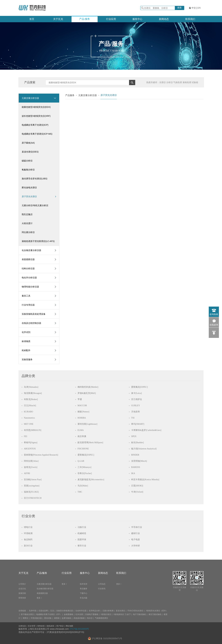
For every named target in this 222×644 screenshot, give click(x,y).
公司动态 (102, 584)
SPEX (134, 436)
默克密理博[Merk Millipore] (90, 443)
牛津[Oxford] (137, 492)
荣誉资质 (22, 598)
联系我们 (190, 19)
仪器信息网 (43, 611)
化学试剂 (26, 332)
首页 (32, 19)
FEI (26, 436)
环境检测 (28, 533)
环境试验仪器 (36, 618)
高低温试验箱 (79, 618)
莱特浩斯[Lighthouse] (87, 424)
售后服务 (84, 589)
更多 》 (40, 598)
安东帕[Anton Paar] (33, 480)
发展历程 (22, 593)
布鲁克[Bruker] (31, 399)
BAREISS (136, 467)
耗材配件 (26, 350)
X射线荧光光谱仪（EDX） (157, 611)
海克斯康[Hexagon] (33, 393)
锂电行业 (28, 527)
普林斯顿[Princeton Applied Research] (41, 455)
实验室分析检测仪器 (65, 611)
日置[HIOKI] (137, 486)
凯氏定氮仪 (27, 214)
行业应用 (111, 19)
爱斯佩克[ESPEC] (139, 387)
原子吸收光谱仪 (27, 614)
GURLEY (136, 406)
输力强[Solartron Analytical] (144, 449)
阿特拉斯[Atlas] (31, 461)
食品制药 (28, 540)
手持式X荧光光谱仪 (135, 611)
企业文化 (22, 589)
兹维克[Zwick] (31, 467)
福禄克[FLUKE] (31, 492)
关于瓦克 (58, 19)
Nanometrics (29, 418)
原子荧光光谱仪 (39, 196)
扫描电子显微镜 (92, 614)
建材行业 (136, 533)
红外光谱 (79, 614)
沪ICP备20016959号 (79, 629)
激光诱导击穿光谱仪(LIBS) (35, 179)
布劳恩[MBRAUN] (33, 430)
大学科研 (136, 546)
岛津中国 (33, 611)
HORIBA (82, 418)
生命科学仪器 (81, 611)
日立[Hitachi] (30, 406)
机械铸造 (82, 533)
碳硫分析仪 (27, 161)
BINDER (135, 455)
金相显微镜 (68, 614)
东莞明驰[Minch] (139, 461)
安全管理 (32, 626)
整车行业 (82, 546)
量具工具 (26, 296)
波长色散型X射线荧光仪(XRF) (36, 116)
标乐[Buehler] (138, 443)
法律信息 (22, 626)
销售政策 (41, 626)
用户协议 (60, 626)
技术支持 (84, 584)
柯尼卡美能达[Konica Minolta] (145, 480)
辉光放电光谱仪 (29, 188)
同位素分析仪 (28, 232)
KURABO (28, 412)
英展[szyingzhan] (32, 486)
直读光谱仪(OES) (30, 152)
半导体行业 (137, 527)
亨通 (80, 399)
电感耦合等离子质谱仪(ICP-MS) (37, 134)
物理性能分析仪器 (30, 287)
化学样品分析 (94, 611)
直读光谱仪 (120, 611)
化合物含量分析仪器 (31, 250)
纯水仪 (90, 618)
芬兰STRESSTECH (33, 498)
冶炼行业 (82, 527)
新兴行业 (28, 546)
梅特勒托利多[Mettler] (88, 387)
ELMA (81, 430)
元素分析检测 (108, 611)
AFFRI (27, 473)
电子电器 (136, 540)
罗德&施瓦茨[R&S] (87, 393)
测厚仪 (25, 618)
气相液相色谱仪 (101, 618)
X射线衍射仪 (106, 614)
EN (199, 8)
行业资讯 (102, 589)
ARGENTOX (30, 449)
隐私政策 (50, 626)
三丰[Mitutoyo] (84, 467)
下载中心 (84, 593)
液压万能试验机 (155, 614)
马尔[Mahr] (83, 486)
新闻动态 (164, 19)
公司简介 (22, 584)
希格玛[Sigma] (31, 443)
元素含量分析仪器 (30, 98)
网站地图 (69, 626)
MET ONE (29, 424)
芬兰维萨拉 (137, 399)
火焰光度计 (27, 223)
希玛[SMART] (138, 424)
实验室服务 (27, 359)
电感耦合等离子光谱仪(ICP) (35, 125)
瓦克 (52, 611)
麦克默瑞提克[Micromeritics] (91, 480)
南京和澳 (82, 436)
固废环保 (82, 540)
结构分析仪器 (28, 268)
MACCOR (82, 406)
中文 (194, 8)
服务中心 (137, 19)
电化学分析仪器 (29, 278)
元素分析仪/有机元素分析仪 (35, 205)
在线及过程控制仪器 (31, 323)
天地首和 (136, 412)
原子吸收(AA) (28, 143)
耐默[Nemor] (83, 412)
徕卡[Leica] (136, 393)
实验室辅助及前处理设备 (34, 314)
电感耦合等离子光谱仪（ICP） (49, 614)
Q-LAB (81, 461)
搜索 (179, 8)
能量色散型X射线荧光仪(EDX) (36, 107)
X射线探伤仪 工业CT (122, 614)
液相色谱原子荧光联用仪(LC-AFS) (38, 241)
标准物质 (26, 341)
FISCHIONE (83, 449)
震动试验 (48, 618)
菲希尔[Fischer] (85, 473)
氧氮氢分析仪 (28, 170)
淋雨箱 (57, 618)
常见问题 (84, 598)
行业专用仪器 (28, 305)
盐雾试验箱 (66, 618)
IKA (133, 473)
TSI (133, 418)
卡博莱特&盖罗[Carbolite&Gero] (146, 430)
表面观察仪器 (28, 259)
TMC (80, 492)
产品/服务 (84, 19)
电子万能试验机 (140, 614)
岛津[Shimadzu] (31, 387)
